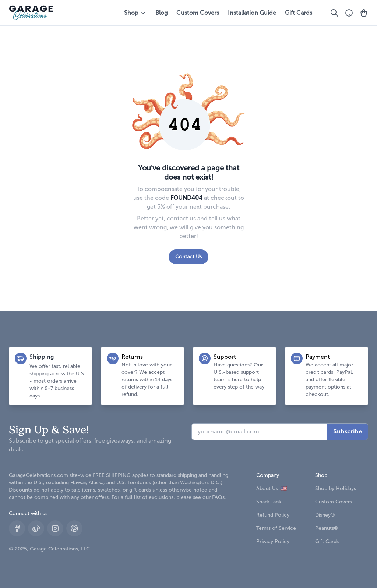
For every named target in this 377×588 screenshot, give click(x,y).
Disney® (325, 515)
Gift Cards (299, 13)
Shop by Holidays (336, 488)
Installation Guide (252, 13)
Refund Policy (273, 515)
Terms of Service (276, 528)
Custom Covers (198, 13)
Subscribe (348, 431)
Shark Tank (269, 502)
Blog (161, 13)
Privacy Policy (273, 541)
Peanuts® (327, 528)
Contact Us (188, 257)
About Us (272, 488)
